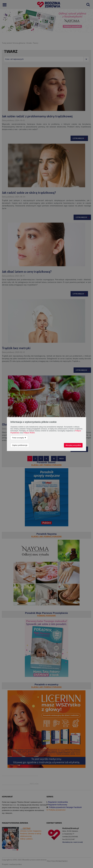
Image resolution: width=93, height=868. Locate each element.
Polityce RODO (29, 433)
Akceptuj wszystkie (73, 445)
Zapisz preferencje (20, 445)
